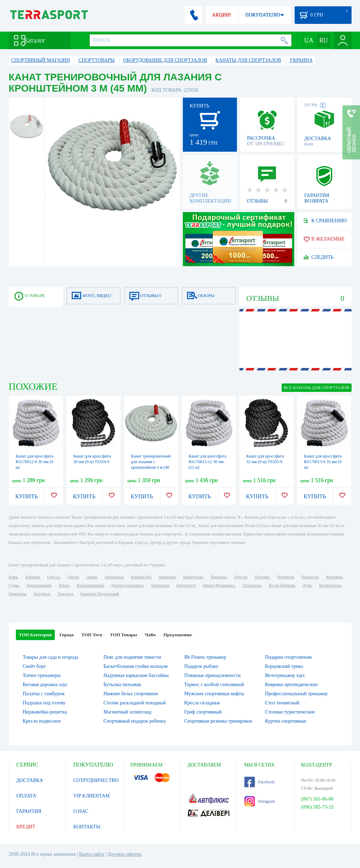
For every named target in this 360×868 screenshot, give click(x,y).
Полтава (262, 577)
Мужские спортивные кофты (214, 694)
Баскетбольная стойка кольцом (136, 666)
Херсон (241, 577)
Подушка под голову (44, 703)
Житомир (334, 577)
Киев (13, 577)
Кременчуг (186, 585)
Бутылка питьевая (122, 685)
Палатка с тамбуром (44, 694)
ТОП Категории (36, 635)
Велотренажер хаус (285, 675)
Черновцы (160, 585)
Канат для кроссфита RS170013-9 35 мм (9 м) (323, 462)
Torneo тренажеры (42, 675)
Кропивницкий (90, 585)
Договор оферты (124, 854)
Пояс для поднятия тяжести (132, 657)
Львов (92, 577)
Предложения (178, 635)
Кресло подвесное (42, 721)
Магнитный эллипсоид (127, 712)
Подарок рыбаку (201, 666)
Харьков (32, 577)
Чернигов (285, 577)
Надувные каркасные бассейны (136, 675)
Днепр (73, 577)
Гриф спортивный (203, 712)
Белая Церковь (282, 585)
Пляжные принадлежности (212, 675)
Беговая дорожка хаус (46, 685)
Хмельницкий (39, 585)
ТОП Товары (124, 635)
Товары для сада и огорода (51, 657)
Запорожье (114, 577)
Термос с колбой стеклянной (214, 685)
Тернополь (252, 585)
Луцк (307, 585)
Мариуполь (193, 577)
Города (66, 635)
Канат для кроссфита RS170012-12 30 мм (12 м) (208, 462)
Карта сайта (92, 854)
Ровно (64, 585)
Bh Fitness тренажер (205, 657)
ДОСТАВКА (30, 780)
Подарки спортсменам (288, 657)
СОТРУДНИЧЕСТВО (96, 780)
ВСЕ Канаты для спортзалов (316, 388)
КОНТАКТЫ (87, 827)
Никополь (18, 594)
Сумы (14, 585)
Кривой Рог (141, 577)
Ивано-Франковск (219, 585)
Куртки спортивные (286, 721)
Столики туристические (290, 712)
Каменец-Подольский (100, 594)
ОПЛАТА (27, 796)
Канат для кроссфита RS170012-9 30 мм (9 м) (35, 462)
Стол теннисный (282, 703)
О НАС (81, 811)
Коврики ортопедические (291, 685)
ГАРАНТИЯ (29, 811)
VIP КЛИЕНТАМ (92, 796)
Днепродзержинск (127, 585)
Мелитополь (330, 585)
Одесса (53, 577)
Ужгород (65, 594)
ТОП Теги (92, 635)
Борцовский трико (284, 666)
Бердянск (42, 594)
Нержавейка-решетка (45, 712)
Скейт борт (34, 666)
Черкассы (310, 577)
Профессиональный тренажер (296, 694)
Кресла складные (202, 703)
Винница (218, 577)
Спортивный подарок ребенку (135, 721)
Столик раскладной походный (134, 703)
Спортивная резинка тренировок (218, 721)
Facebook (260, 782)
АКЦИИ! (221, 15)
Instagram (260, 801)
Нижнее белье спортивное (131, 694)
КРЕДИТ (26, 827)
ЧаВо (150, 635)
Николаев (167, 577)
